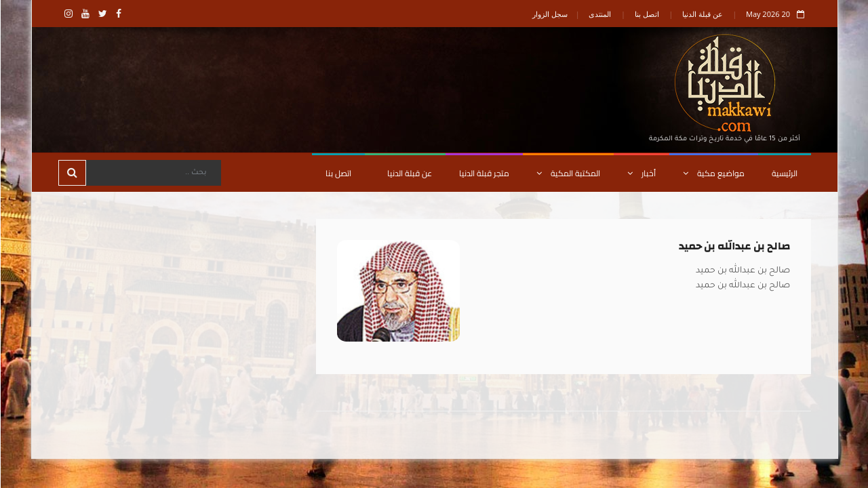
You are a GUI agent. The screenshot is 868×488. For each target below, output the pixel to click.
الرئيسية (784, 173)
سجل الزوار (549, 14)
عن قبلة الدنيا (702, 14)
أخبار (641, 173)
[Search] (153, 173)
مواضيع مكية (713, 173)
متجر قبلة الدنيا (484, 173)
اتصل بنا (646, 14)
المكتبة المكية (568, 173)
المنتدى (599, 14)
